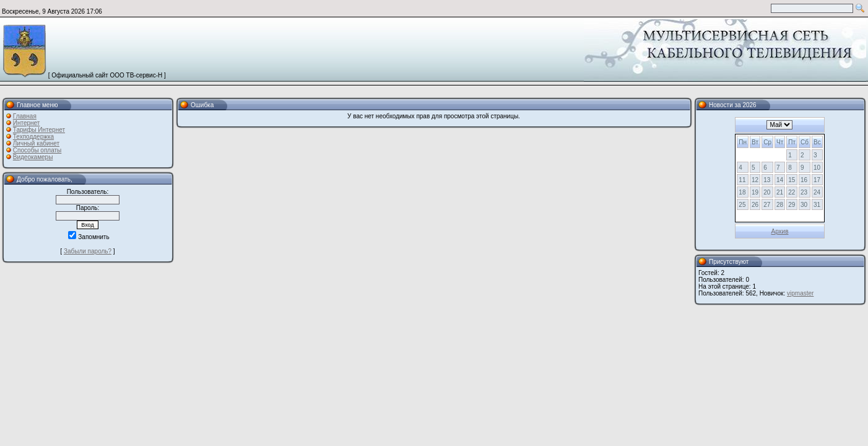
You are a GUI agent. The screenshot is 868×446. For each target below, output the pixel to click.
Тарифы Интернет (39, 130)
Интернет (27, 123)
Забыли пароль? (88, 251)
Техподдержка (33, 137)
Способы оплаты (37, 150)
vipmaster (800, 293)
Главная (25, 116)
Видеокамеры (33, 157)
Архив (779, 231)
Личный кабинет (36, 143)
